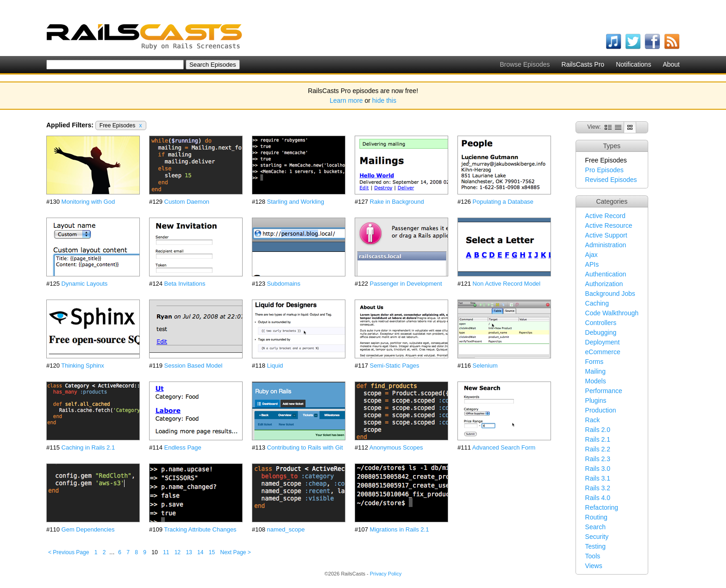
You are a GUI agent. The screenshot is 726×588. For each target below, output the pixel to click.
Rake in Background (397, 202)
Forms (595, 362)
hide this (384, 100)
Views (594, 566)
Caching (597, 303)
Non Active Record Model (507, 284)
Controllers (601, 323)
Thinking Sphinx (83, 366)
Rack (593, 420)
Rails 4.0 (598, 498)
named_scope (286, 529)
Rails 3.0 (598, 469)
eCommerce (603, 352)
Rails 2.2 (598, 449)
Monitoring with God (88, 202)
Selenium (485, 366)
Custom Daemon (187, 202)
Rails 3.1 (598, 478)
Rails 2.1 (598, 439)
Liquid (275, 366)
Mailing (595, 371)
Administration (606, 245)
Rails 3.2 (598, 488)
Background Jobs (610, 294)
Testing (595, 546)
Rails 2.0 (598, 430)
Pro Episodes (604, 170)
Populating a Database (503, 202)
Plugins (596, 400)
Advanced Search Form (504, 447)
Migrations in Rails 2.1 (400, 529)
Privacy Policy (386, 574)
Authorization (604, 284)
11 (166, 552)
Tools (593, 556)
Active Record (605, 216)
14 (200, 552)
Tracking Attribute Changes (200, 529)
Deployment (603, 342)
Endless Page (183, 447)
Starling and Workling (296, 202)
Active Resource (609, 225)
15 (212, 552)
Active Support (606, 235)
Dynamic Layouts (85, 284)
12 (178, 552)
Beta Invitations (185, 284)
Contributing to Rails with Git (305, 447)
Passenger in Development (406, 284)
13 (189, 552)
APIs (592, 264)
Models (596, 381)
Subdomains (284, 284)
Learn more (346, 100)
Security (597, 537)
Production (601, 410)
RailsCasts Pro (583, 64)
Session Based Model (194, 366)
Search (595, 527)
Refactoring (602, 507)
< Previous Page (69, 552)
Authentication (606, 274)
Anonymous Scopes (396, 447)
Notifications (633, 64)
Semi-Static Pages (395, 366)
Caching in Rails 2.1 (88, 447)
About (671, 64)
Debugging (601, 332)
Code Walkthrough (612, 313)
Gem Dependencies (88, 529)
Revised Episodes (611, 180)
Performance (604, 391)
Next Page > (235, 552)
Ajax (591, 255)
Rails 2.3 (598, 459)
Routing (596, 517)
